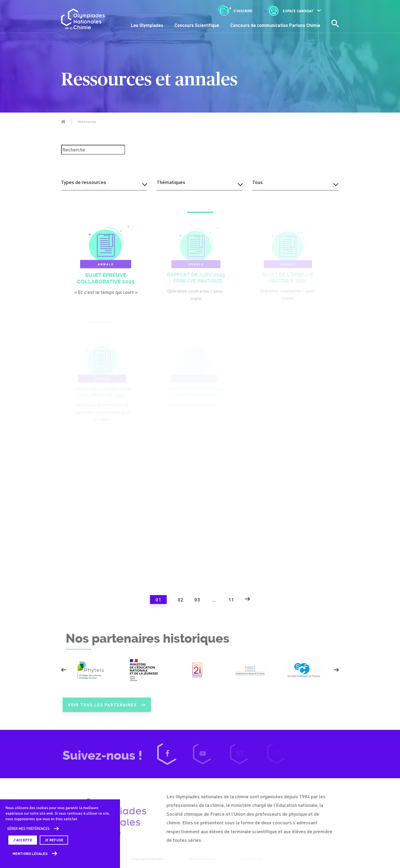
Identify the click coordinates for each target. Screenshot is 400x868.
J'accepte (23, 840)
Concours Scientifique (197, 25)
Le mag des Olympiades (146, 859)
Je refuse (54, 840)
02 (181, 600)
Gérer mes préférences (28, 829)
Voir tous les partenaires (107, 708)
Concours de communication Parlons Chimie (275, 25)
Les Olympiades (147, 25)
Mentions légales (30, 854)
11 (231, 600)
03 (197, 600)
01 (158, 600)
